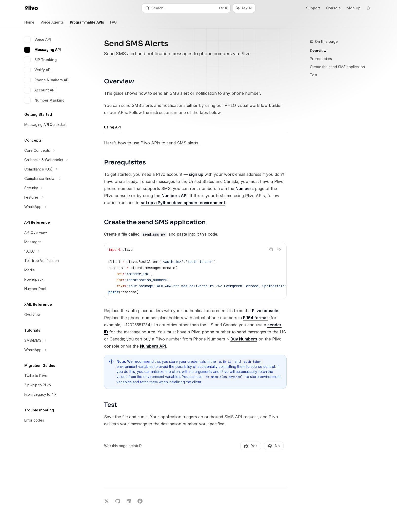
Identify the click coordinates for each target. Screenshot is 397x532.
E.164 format (255, 318)
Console (333, 8)
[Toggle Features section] (53, 197)
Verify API (38, 70)
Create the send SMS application (337, 67)
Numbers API (174, 196)
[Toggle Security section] (53, 188)
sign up (196, 174)
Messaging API (43, 50)
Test (314, 75)
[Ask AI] (279, 249)
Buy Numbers (244, 339)
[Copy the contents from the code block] (271, 249)
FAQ (113, 24)
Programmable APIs (87, 24)
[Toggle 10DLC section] (53, 251)
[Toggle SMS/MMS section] (53, 340)
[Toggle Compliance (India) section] (53, 179)
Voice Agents (52, 24)
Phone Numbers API (47, 80)
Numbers (245, 188)
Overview (318, 51)
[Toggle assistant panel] (244, 8)
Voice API (38, 40)
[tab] (112, 127)
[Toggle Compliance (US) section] (53, 169)
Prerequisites (321, 59)
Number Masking (44, 100)
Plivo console (265, 311)
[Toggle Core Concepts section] (53, 150)
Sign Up (354, 8)
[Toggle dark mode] (369, 8)
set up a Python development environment (183, 203)
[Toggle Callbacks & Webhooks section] (53, 160)
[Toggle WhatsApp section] (53, 207)
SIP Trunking (41, 60)
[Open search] (186, 8)
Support (313, 8)
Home (29, 24)
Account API (40, 90)
